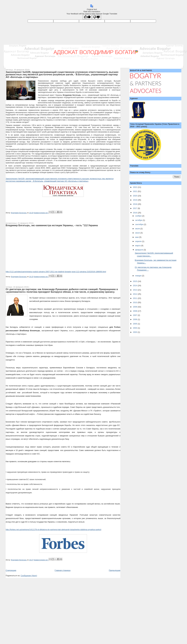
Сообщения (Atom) (29, 576)
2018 (135, 204)
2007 (135, 315)
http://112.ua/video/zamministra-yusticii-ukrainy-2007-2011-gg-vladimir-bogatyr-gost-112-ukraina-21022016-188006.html (56, 272)
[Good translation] (87, 17)
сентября (140, 224)
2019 (135, 200)
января (139, 276)
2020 (135, 196)
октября (139, 220)
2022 (135, 187)
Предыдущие (115, 570)
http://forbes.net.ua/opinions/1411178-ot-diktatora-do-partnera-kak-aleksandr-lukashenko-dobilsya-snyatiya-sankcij (53, 530)
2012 (135, 294)
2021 (135, 191)
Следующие (11, 570)
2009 (135, 307)
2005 (135, 324)
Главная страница (63, 570)
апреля (139, 241)
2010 (135, 302)
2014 (135, 286)
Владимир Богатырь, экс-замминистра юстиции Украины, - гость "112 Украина (52, 225)
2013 (135, 290)
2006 (135, 319)
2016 (135, 213)
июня (138, 233)
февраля (139, 250)
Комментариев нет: (41, 213)
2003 (135, 332)
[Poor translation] (97, 17)
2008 (135, 311)
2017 (135, 208)
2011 (135, 298)
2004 (135, 328)
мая (137, 237)
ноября (139, 216)
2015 (135, 281)
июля (138, 229)
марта (138, 246)
